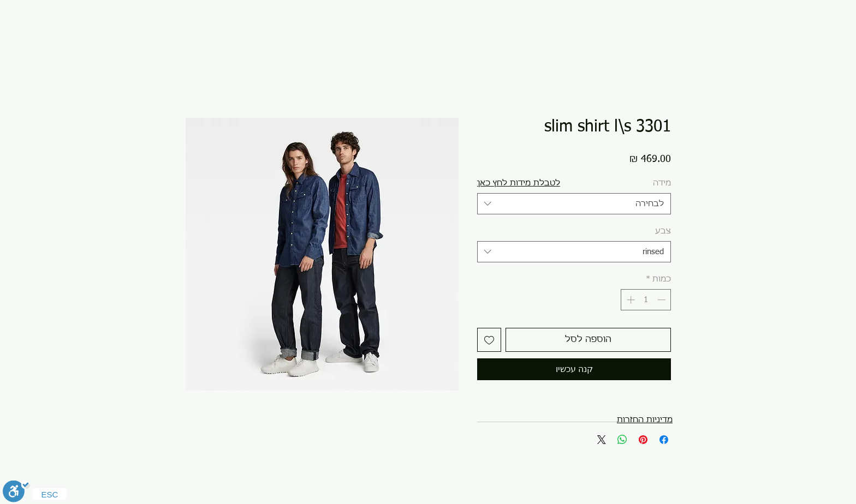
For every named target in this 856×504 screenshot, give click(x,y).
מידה (662, 183)
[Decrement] (662, 300)
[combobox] (574, 204)
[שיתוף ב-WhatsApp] (622, 440)
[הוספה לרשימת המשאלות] (489, 340)
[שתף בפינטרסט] (643, 440)
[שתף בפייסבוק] (664, 440)
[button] (519, 183)
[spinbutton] (646, 300)
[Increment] (630, 300)
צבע (663, 231)
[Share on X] (602, 440)
